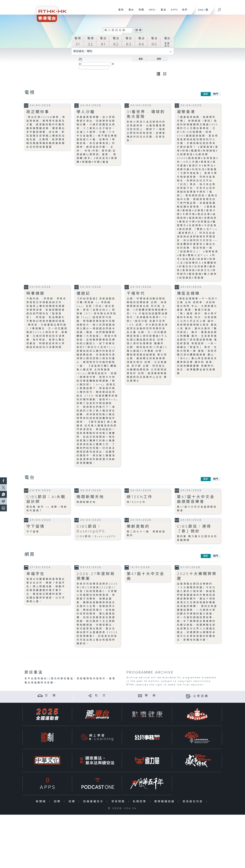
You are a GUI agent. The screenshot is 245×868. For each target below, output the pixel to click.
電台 (130, 12)
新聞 (140, 12)
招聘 (58, 801)
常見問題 (119, 801)
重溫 (162, 12)
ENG (201, 10)
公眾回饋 (201, 696)
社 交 (101, 696)
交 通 (51, 696)
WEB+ (151, 12)
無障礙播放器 (165, 801)
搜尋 (159, 59)
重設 (141, 59)
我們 (183, 12)
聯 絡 (151, 696)
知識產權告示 (94, 801)
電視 (120, 12)
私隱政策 (140, 801)
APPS (173, 12)
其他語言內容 (194, 801)
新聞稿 (42, 801)
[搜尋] (219, 9)
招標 (73, 801)
